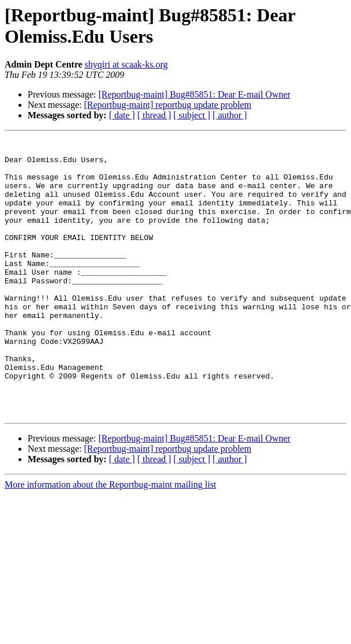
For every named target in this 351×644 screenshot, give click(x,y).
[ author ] (230, 115)
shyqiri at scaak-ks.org (126, 64)
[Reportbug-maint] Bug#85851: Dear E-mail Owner (195, 94)
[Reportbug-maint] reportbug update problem (168, 105)
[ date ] (122, 115)
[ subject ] (192, 115)
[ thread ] (154, 115)
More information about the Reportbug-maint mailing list (110, 540)
